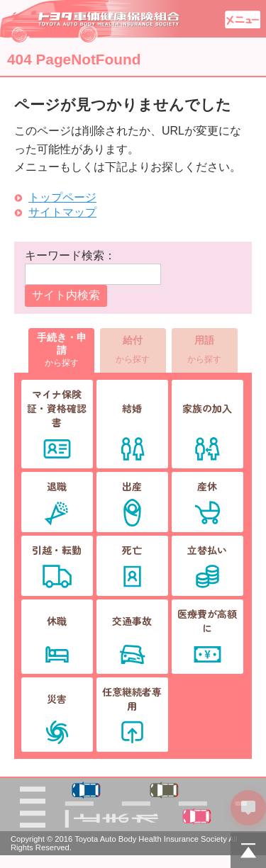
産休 (207, 486)
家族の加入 (207, 408)
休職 (57, 621)
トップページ (62, 197)
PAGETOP (248, 850)
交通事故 (132, 621)
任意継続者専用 (132, 699)
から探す (61, 350)
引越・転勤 (57, 550)
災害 (57, 699)
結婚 (132, 408)
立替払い (207, 550)
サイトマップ (62, 212)
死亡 (132, 550)
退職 (57, 486)
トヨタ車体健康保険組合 (90, 21)
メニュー (243, 19)
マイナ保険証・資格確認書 (57, 408)
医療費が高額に (207, 621)
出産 (132, 486)
